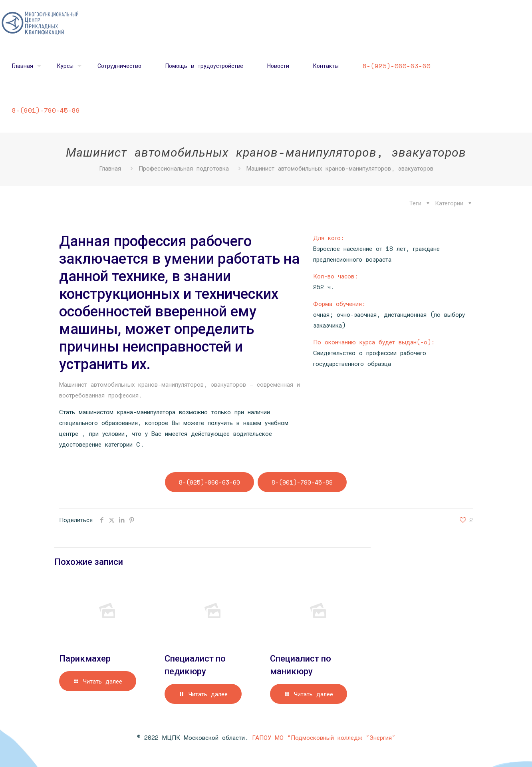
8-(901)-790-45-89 (302, 482)
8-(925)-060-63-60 (209, 482)
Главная (110, 168)
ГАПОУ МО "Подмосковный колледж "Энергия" (324, 737)
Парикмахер (85, 659)
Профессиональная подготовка (184, 168)
